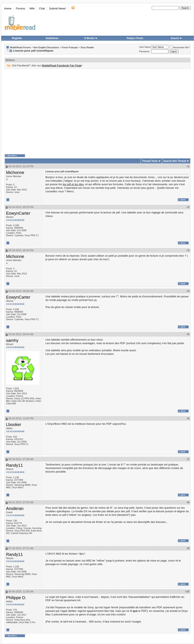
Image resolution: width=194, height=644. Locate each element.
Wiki (32, 8)
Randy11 (14, 465)
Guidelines (52, 38)
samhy (12, 340)
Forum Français (70, 47)
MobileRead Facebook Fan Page (62, 65)
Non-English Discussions (46, 47)
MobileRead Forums (20, 47)
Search (176, 38)
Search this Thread (175, 161)
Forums (21, 8)
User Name (145, 47)
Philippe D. (16, 598)
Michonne (15, 172)
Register (17, 38)
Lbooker (14, 425)
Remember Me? (180, 47)
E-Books (91, 38)
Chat (42, 8)
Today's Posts (135, 38)
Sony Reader (87, 47)
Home (8, 8)
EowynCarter (18, 213)
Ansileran (15, 508)
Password (144, 51)
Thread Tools (150, 161)
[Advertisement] (39, 111)
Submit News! (58, 8)
